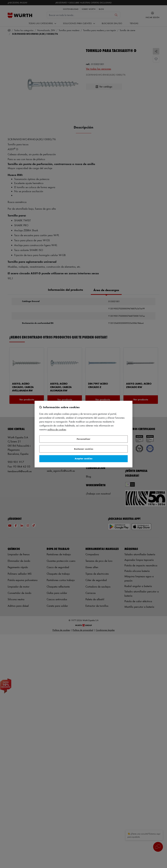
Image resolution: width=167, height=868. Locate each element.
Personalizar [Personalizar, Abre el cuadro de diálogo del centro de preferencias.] (83, 439)
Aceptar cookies (83, 459)
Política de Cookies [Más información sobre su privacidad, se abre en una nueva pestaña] (57, 429)
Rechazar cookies (84, 449)
